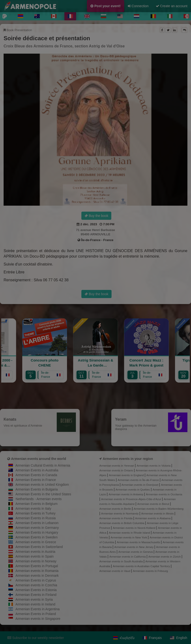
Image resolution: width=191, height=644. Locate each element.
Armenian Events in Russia (36, 518)
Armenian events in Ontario (117, 470)
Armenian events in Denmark (37, 576)
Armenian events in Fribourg (150, 571)
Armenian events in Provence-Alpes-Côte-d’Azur (132, 499)
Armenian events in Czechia (36, 585)
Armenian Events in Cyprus (36, 580)
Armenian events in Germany (37, 528)
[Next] (187, 16)
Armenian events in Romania (37, 571)
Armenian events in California (128, 556)
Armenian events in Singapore (38, 619)
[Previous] (4, 16)
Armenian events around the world (39, 459)
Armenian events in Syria (34, 599)
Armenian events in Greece (36, 542)
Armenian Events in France (36, 480)
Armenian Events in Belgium (37, 504)
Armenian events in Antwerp (126, 494)
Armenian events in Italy (33, 508)
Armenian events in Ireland (36, 604)
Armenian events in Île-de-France (139, 480)
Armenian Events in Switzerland (39, 547)
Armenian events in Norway (36, 561)
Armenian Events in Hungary (37, 532)
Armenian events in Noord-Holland (134, 528)
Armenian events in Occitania (164, 494)
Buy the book (96, 216)
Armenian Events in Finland (36, 595)
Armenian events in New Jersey (134, 547)
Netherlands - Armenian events (39, 499)
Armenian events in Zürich (165, 556)
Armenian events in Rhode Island (130, 533)
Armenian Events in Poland (36, 614)
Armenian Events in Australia (37, 470)
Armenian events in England (127, 475)
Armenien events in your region (128, 459)
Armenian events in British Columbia (122, 523)
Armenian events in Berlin (116, 509)
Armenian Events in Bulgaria (37, 489)
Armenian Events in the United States (43, 494)
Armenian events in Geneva (136, 552)
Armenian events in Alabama (153, 518)
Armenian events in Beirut (154, 504)
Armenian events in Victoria (154, 466)
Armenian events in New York (129, 537)
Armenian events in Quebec (133, 489)
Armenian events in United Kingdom (42, 485)
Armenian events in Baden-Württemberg (159, 509)
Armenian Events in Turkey (36, 513)
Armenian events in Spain (35, 556)
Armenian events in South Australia (121, 561)
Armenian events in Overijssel (140, 485)
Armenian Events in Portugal (37, 566)
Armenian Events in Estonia (36, 590)
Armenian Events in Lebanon (37, 523)
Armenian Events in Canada (36, 475)
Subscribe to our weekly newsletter (36, 638)
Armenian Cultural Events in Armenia (43, 465)
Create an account (172, 6)
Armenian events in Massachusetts (139, 542)
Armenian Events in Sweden (37, 537)
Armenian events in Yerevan (117, 466)
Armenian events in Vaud (115, 571)
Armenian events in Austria (36, 552)
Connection (138, 6)
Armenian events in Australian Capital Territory (142, 566)
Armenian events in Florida (116, 518)
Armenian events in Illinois (158, 513)
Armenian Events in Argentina (38, 609)
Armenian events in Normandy (120, 513)
